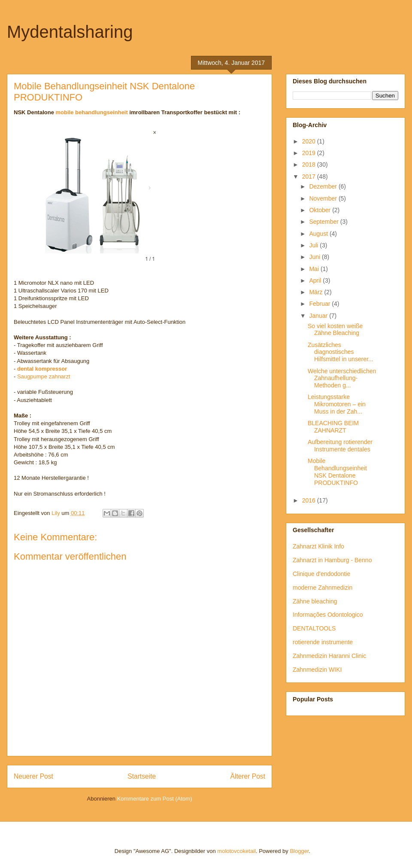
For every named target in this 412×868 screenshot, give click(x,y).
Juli (314, 245)
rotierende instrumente (323, 642)
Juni (315, 257)
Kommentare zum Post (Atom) (155, 799)
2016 (310, 500)
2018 (310, 164)
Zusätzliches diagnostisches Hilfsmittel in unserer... (341, 352)
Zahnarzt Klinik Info (318, 546)
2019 (310, 153)
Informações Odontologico (328, 615)
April (316, 280)
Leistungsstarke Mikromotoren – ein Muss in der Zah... (337, 404)
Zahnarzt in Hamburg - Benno (332, 560)
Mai (315, 269)
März (317, 292)
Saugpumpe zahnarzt (44, 376)
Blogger (299, 851)
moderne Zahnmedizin (323, 588)
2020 (310, 141)
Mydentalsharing (70, 32)
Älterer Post (248, 776)
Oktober (321, 210)
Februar (320, 304)
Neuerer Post (33, 776)
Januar (319, 316)
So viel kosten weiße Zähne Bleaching (335, 330)
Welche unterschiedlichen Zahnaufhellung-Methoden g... (342, 378)
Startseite (142, 776)
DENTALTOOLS (314, 628)
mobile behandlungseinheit (92, 112)
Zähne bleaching (315, 601)
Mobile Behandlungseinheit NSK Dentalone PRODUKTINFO (337, 472)
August (319, 234)
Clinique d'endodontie (321, 574)
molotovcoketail (236, 851)
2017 (310, 177)
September (324, 222)
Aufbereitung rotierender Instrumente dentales (340, 446)
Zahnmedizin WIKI (317, 670)
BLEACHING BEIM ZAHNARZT (333, 427)
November (324, 198)
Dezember (324, 186)
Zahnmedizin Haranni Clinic (329, 656)
